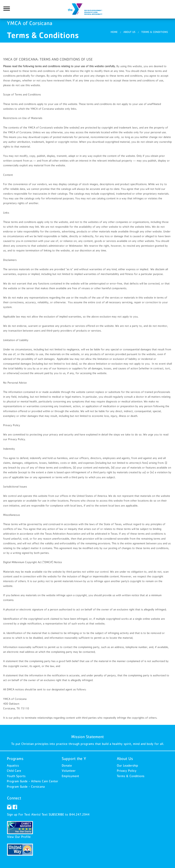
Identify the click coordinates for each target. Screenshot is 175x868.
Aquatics (13, 765)
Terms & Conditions (155, 32)
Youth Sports (16, 776)
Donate (67, 765)
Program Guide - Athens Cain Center (33, 781)
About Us (129, 32)
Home (114, 32)
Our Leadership (127, 765)
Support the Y (74, 759)
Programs (15, 759)
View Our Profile (19, 837)
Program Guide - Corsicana (26, 786)
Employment (70, 776)
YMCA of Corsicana (88, 9)
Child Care (14, 770)
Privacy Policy (127, 770)
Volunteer (69, 770)
